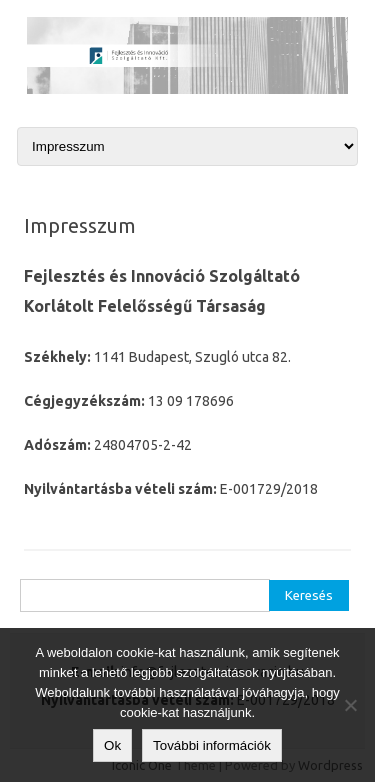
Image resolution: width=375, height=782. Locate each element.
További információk (212, 745)
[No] (350, 705)
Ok (112, 745)
